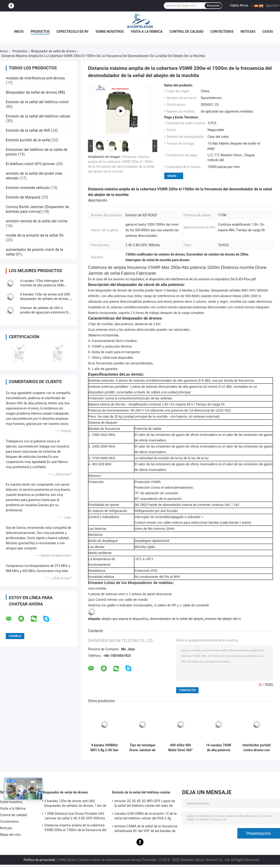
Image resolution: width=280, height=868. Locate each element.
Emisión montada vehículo (28, 188)
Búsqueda (213, 6)
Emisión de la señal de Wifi (28, 130)
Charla (172, 176)
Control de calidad (187, 32)
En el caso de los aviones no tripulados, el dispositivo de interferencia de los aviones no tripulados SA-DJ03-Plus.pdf (172, 279)
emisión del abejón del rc (223, 619)
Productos (40, 32)
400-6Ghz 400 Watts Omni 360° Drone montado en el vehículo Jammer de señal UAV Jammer (181, 748)
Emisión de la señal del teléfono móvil (37, 102)
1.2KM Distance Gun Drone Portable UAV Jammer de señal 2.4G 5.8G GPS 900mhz (75, 816)
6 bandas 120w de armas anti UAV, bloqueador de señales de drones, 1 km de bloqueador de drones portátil (75, 804)
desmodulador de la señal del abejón (177, 619)
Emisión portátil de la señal (28, 140)
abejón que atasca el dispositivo (125, 619)
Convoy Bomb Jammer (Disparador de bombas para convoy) (37, 209)
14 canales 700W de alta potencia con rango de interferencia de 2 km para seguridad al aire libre (219, 748)
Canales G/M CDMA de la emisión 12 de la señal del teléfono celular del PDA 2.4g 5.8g (145, 817)
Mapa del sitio (10, 835)
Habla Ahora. (240, 5)
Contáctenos (222, 32)
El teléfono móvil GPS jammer (30, 164)
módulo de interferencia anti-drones (35, 78)
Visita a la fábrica (147, 32)
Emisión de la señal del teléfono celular (38, 116)
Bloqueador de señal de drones (53, 51)
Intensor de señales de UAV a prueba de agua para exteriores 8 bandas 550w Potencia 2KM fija (44, 312)
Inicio (19, 32)
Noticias (248, 32)
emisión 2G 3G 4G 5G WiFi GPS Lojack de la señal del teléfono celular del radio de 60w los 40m (145, 804)
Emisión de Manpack (23, 197)
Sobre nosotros (110, 32)
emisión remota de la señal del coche (37, 221)
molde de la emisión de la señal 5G (35, 235)
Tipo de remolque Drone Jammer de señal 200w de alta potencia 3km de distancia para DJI (142, 748)
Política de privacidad (39, 860)
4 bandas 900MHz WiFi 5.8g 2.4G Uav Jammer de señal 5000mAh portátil (104, 748)
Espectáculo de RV (73, 32)
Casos (268, 32)
